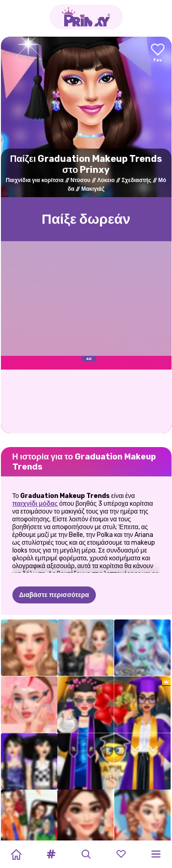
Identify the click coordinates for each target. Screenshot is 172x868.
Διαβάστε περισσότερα (54, 595)
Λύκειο (106, 180)
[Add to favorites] (158, 53)
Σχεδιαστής (136, 180)
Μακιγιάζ (93, 189)
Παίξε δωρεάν (86, 219)
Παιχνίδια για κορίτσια (35, 180)
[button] (51, 854)
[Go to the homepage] (86, 17)
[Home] (16, 854)
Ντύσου (81, 180)
